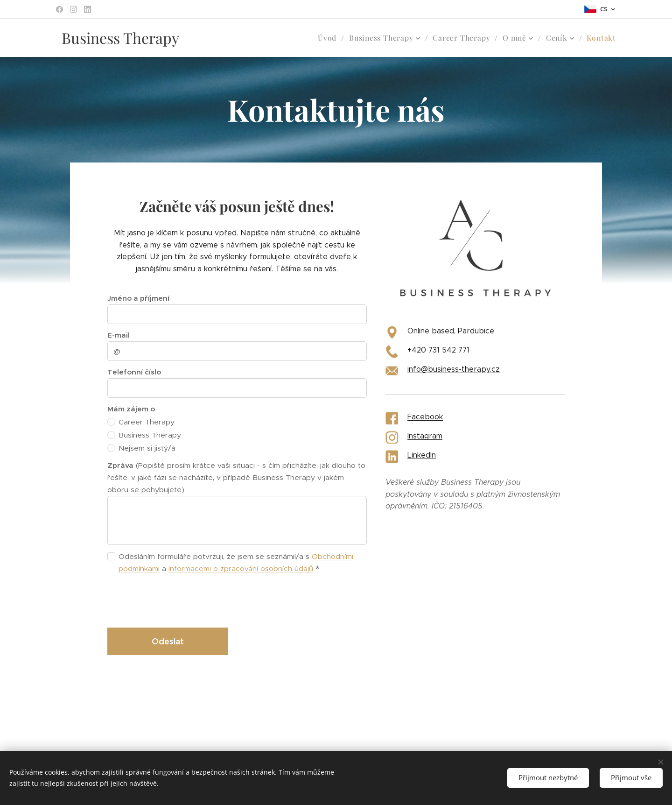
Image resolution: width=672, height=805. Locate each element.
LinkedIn (422, 455)
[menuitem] (334, 38)
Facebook (425, 417)
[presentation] (178, 600)
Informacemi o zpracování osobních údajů (241, 568)
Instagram (425, 436)
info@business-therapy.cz (454, 369)
